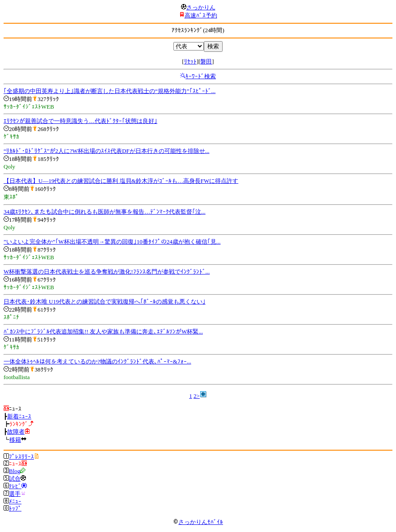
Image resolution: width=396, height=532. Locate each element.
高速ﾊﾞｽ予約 (201, 15)
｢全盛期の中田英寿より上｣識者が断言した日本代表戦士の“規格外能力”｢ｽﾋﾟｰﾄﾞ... (110, 91)
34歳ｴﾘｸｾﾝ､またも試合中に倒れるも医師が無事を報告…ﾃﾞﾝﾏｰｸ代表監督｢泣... (105, 212)
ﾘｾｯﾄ (190, 61)
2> (197, 396)
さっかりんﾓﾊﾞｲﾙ (198, 522)
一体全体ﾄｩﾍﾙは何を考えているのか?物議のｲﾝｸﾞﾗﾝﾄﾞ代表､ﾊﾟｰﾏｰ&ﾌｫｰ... (97, 361)
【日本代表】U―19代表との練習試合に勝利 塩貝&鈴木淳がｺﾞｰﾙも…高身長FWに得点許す (121, 181)
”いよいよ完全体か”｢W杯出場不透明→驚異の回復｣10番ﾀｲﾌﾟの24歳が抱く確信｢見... (112, 242)
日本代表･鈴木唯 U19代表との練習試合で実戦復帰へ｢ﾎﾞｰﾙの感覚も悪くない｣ (105, 302)
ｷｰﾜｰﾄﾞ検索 (201, 76)
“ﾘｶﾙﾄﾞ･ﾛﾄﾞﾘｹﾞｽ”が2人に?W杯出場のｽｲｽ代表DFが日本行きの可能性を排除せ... (106, 151)
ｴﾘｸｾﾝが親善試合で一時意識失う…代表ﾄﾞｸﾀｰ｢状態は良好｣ (80, 121)
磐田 (206, 61)
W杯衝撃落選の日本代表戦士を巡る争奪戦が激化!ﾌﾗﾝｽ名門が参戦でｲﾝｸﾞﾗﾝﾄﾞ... (107, 272)
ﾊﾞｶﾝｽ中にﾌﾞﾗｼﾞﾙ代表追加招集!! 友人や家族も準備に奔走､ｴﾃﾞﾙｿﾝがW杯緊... (103, 331)
